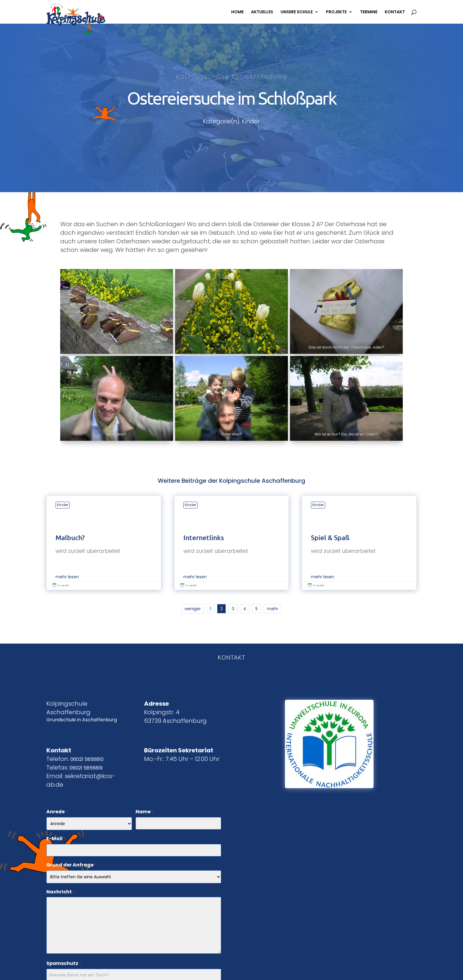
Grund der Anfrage (71, 865)
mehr (273, 609)
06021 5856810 (87, 759)
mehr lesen (67, 577)
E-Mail (56, 839)
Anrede (57, 812)
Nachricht (61, 892)
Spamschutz (64, 964)
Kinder (63, 505)
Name (145, 812)
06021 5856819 (86, 768)
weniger (193, 609)
